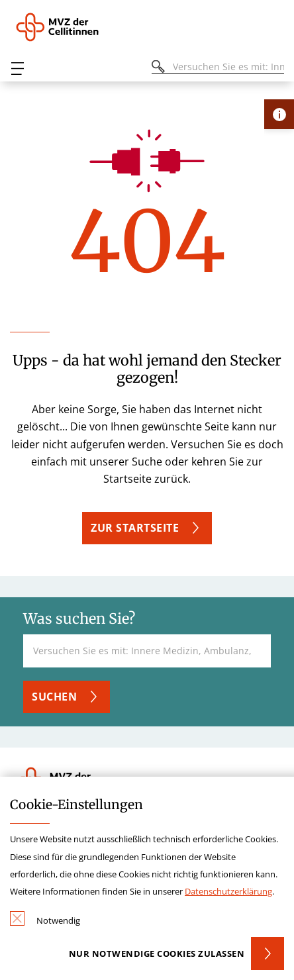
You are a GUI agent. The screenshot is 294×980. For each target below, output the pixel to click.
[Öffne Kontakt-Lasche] (279, 114)
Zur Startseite (135, 528)
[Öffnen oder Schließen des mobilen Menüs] (17, 69)
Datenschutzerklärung (228, 891)
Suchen (54, 697)
